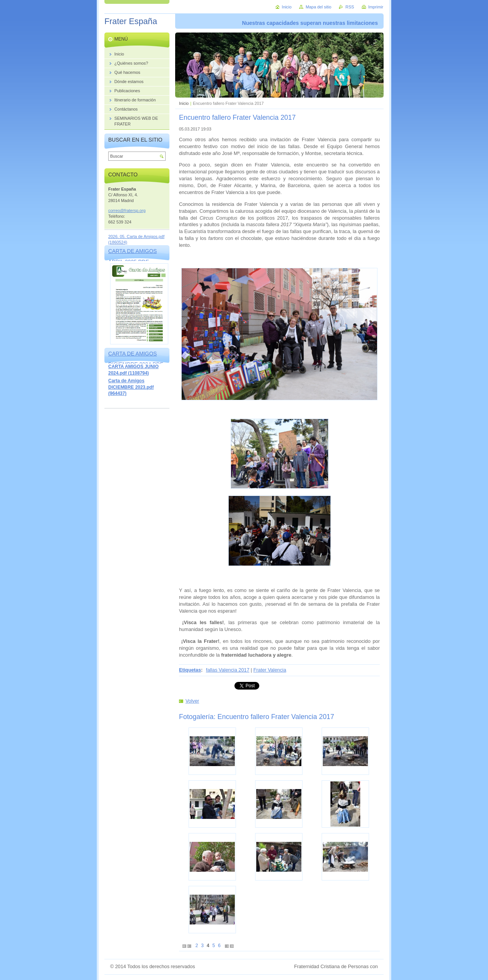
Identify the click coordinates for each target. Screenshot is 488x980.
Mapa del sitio (318, 7)
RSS (350, 7)
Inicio (184, 103)
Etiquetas (190, 670)
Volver (192, 701)
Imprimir (376, 7)
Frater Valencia (270, 670)
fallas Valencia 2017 (228, 670)
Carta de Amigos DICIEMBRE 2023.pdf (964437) (131, 387)
